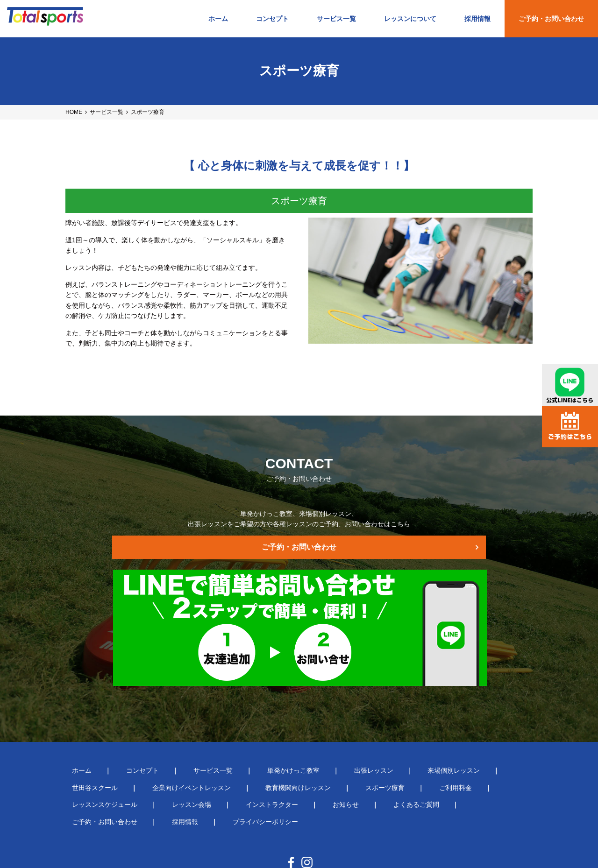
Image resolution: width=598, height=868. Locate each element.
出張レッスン (315, 732)
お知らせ (152, 766)
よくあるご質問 (210, 766)
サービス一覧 (336, 19)
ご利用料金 (329, 748)
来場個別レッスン (382, 732)
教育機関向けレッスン (198, 748)
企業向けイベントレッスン (105, 748)
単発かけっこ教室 (248, 732)
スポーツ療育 (272, 748)
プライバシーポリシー (421, 766)
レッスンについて (410, 19)
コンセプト (272, 19)
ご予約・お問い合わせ (551, 19)
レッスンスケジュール (400, 748)
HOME (74, 112)
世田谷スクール (452, 732)
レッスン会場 (473, 748)
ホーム (218, 19)
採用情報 (477, 19)
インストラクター (92, 766)
